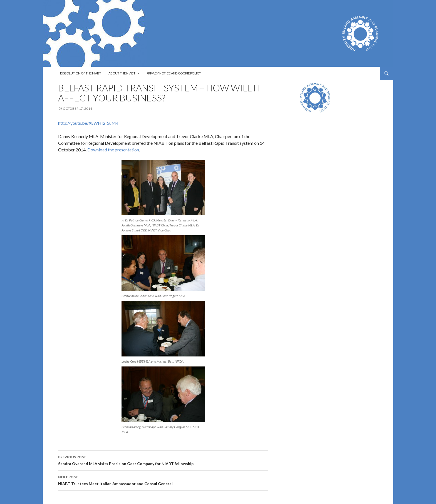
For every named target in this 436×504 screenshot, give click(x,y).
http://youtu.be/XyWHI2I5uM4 (88, 123)
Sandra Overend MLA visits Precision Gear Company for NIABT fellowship (163, 460)
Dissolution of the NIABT (81, 73)
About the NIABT (122, 73)
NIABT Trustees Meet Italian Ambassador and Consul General (163, 480)
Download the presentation (113, 150)
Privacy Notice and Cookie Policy (174, 73)
